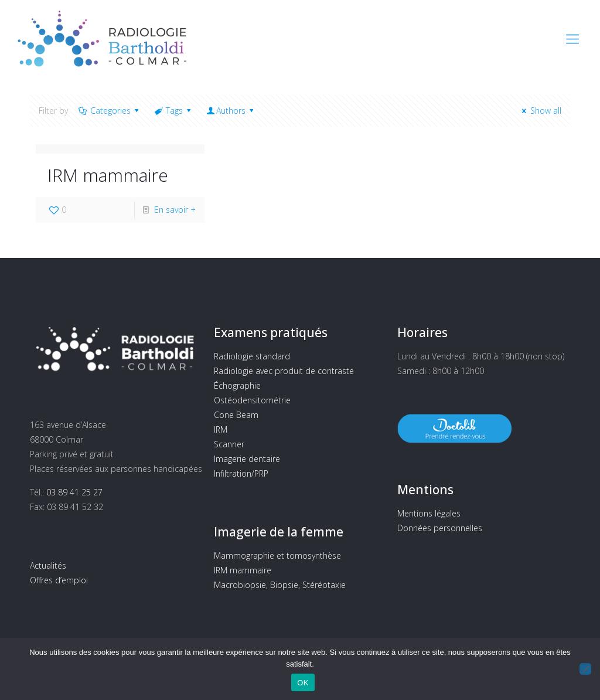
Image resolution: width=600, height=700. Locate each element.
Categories (109, 111)
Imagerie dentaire (247, 459)
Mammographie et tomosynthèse (277, 555)
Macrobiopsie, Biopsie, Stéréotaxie (280, 585)
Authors (231, 111)
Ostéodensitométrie (252, 400)
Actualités (48, 565)
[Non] (585, 669)
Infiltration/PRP (241, 473)
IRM (221, 429)
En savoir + (175, 210)
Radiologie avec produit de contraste (284, 371)
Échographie (237, 385)
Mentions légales (429, 513)
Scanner (229, 444)
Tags (174, 111)
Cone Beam (236, 415)
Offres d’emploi (59, 580)
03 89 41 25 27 (74, 492)
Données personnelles (440, 528)
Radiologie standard (252, 356)
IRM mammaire (108, 175)
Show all (540, 111)
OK (303, 683)
